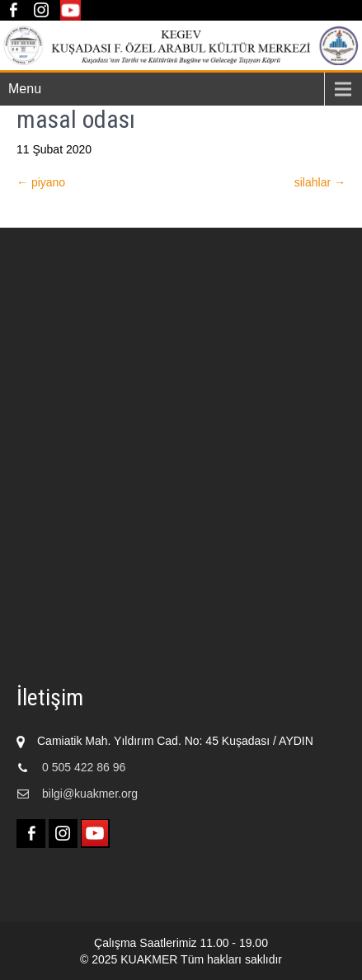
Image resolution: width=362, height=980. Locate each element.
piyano (41, 182)
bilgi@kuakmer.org (90, 794)
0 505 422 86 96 (84, 767)
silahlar (320, 182)
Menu (25, 89)
